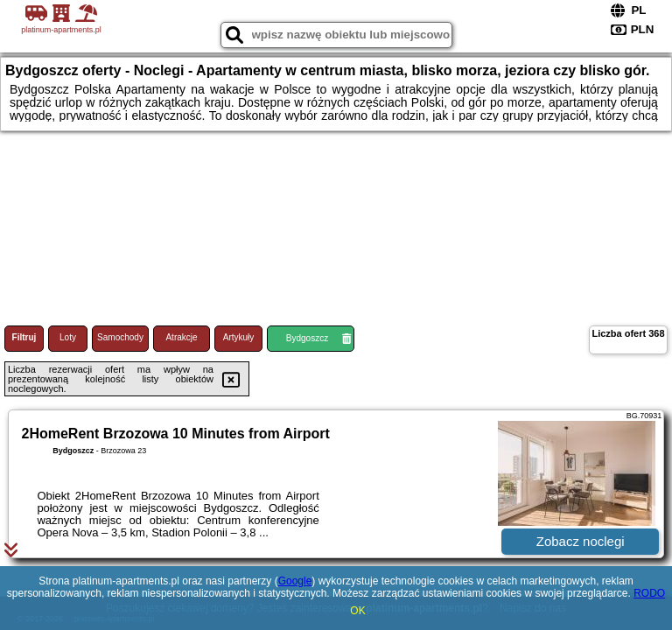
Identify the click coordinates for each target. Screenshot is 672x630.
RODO (649, 593)
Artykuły (239, 337)
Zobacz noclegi (581, 541)
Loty (68, 337)
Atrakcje (181, 337)
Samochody (120, 337)
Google (295, 581)
